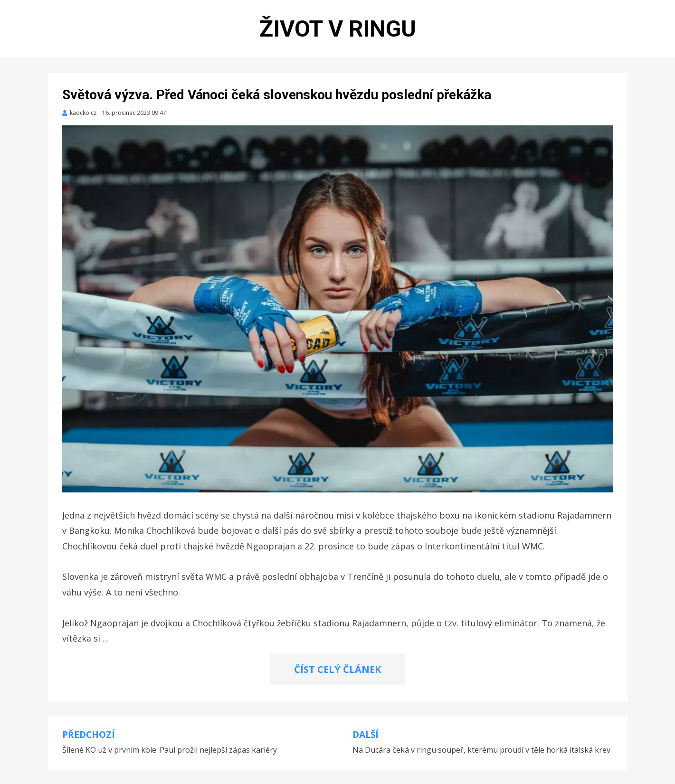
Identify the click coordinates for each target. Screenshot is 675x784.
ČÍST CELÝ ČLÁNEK (337, 669)
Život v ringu (338, 29)
